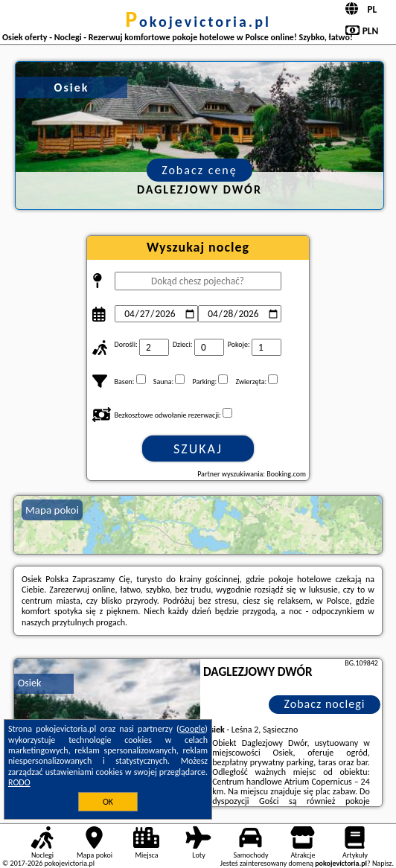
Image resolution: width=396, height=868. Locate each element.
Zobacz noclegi (324, 704)
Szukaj (198, 449)
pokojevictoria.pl (198, 22)
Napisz (382, 863)
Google (192, 729)
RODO (19, 782)
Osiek (29, 683)
